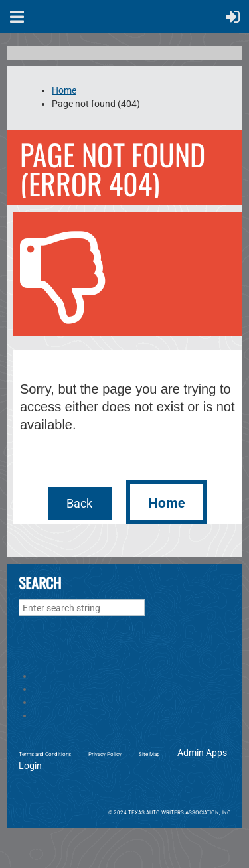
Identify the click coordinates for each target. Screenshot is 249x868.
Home (64, 90)
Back (79, 503)
